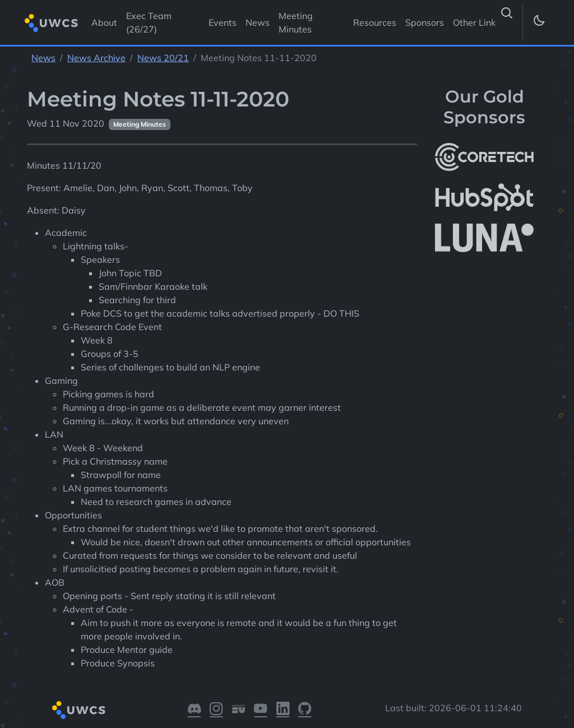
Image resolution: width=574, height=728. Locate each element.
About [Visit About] (104, 22)
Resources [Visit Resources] (375, 22)
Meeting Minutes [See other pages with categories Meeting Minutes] (140, 124)
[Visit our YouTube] (260, 710)
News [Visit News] (258, 22)
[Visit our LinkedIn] (283, 710)
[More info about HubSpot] (484, 197)
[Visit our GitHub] (305, 710)
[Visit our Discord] (194, 710)
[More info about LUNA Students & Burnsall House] (484, 238)
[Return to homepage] (51, 23)
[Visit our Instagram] (216, 710)
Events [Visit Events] (223, 22)
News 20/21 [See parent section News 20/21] (163, 58)
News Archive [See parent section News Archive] (96, 58)
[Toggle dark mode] (538, 22)
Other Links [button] (478, 22)
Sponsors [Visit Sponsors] (425, 22)
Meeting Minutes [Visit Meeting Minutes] (296, 22)
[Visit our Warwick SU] (239, 710)
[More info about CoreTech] (484, 157)
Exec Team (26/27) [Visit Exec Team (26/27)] (149, 22)
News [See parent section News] (43, 58)
